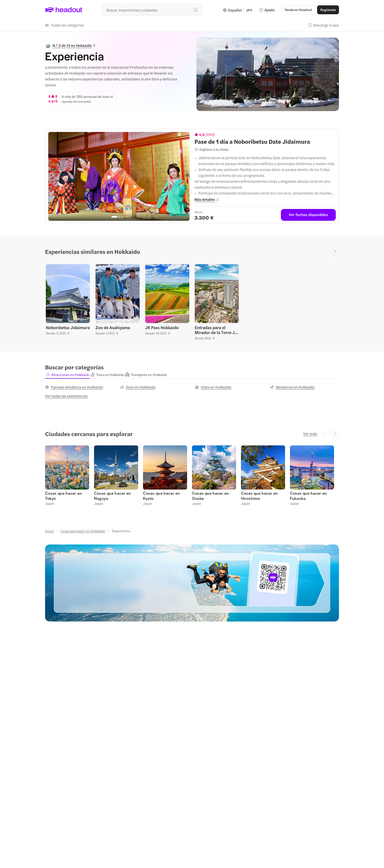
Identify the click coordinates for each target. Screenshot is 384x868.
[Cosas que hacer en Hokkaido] (83, 531)
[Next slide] (335, 251)
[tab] (67, 375)
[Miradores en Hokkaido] (292, 387)
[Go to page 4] (124, 217)
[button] (298, 10)
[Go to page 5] (126, 217)
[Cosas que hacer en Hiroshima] (259, 496)
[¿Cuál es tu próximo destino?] (152, 10)
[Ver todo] (310, 434)
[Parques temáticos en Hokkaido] (74, 387)
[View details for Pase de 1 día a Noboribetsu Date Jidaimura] (265, 141)
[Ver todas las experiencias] (66, 396)
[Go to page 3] (121, 217)
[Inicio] (49, 531)
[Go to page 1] (114, 217)
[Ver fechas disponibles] (308, 215)
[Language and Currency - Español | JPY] (238, 10)
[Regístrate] (328, 10)
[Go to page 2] (119, 217)
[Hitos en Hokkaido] (213, 387)
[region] (119, 176)
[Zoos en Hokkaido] (138, 387)
